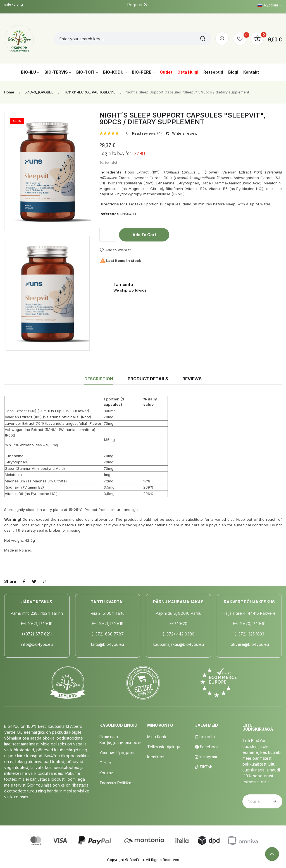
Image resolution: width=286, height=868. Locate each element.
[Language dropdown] (270, 5)
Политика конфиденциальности (121, 740)
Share (24, 581)
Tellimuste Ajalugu (164, 747)
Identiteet (156, 757)
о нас (105, 763)
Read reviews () (146, 133)
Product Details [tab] (148, 379)
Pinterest (44, 581)
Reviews (192, 379)
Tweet (34, 581)
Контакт (107, 773)
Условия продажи (117, 753)
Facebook (207, 747)
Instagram (206, 757)
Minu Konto (157, 737)
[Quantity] (108, 235)
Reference (109, 214)
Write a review (184, 133)
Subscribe (274, 801)
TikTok (204, 767)
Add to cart (144, 235)
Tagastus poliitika (115, 783)
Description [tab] (99, 379)
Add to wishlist (115, 250)
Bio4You (137, 860)
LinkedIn (205, 737)
